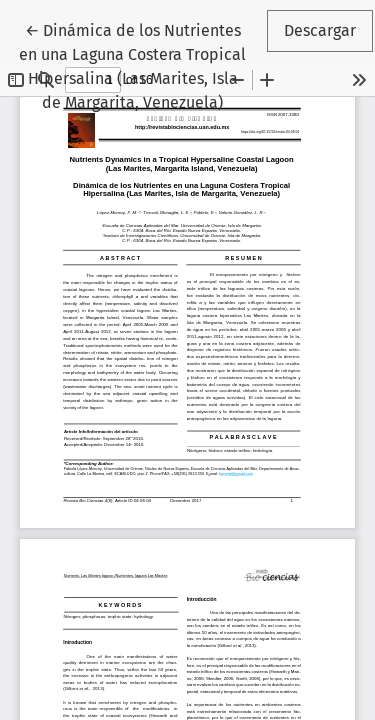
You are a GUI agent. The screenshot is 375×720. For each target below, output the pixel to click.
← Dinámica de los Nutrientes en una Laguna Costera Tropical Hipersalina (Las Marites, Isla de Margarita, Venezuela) (141, 65)
